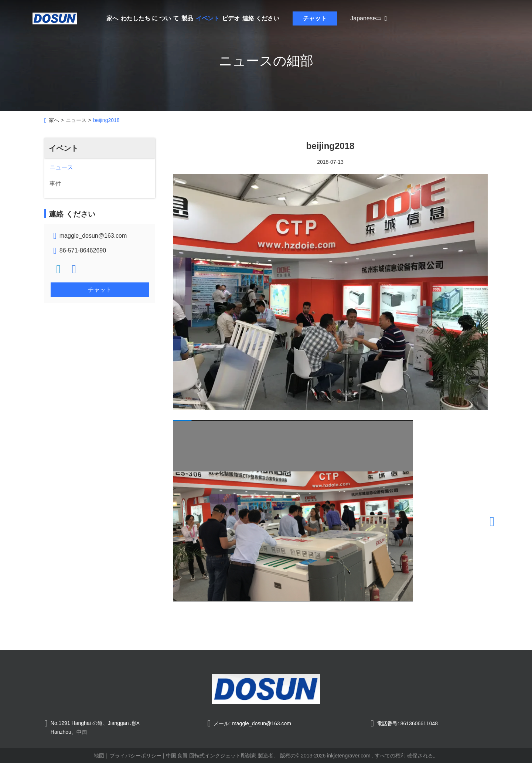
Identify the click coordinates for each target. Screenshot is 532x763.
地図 (99, 756)
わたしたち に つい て (150, 18)
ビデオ (231, 18)
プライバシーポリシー (136, 756)
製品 (187, 18)
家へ (112, 18)
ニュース (76, 120)
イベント (208, 18)
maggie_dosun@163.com (93, 236)
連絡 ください (261, 18)
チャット (315, 18)
